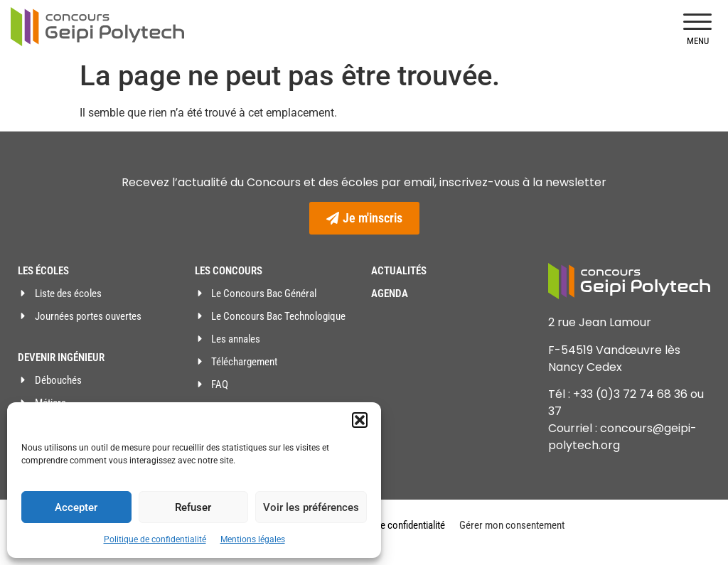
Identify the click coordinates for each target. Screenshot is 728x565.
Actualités (399, 271)
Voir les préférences (311, 507)
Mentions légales (253, 539)
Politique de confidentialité (155, 539)
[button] (360, 420)
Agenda (390, 294)
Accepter (76, 507)
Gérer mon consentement (512, 525)
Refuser (193, 507)
